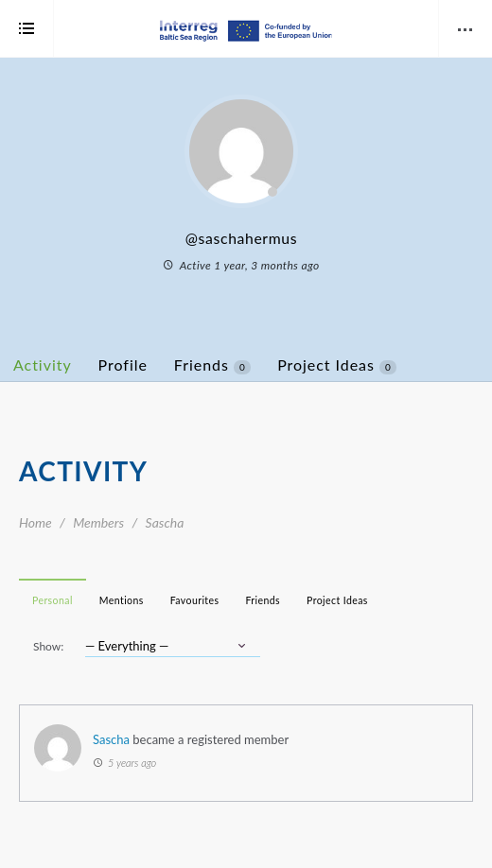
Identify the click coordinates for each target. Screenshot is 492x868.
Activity (43, 365)
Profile (123, 365)
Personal (53, 600)
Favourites (195, 600)
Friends (212, 365)
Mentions (122, 600)
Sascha (111, 739)
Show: (48, 646)
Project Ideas (337, 365)
